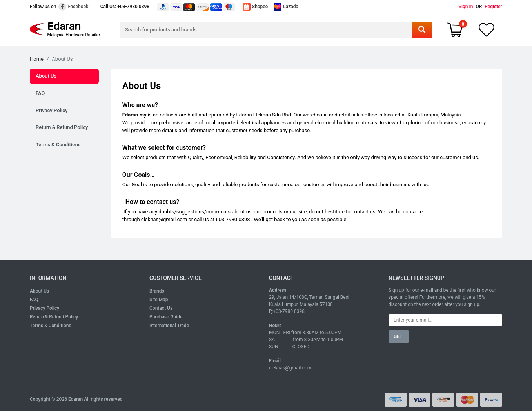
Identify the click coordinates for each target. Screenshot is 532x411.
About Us (46, 76)
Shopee (255, 7)
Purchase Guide (166, 317)
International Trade (169, 326)
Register (493, 7)
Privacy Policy (52, 110)
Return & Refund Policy (62, 127)
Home (37, 59)
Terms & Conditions (58, 145)
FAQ (40, 93)
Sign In (466, 7)
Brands (157, 291)
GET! (399, 336)
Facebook (73, 7)
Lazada (286, 7)
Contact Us (161, 308)
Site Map (159, 300)
